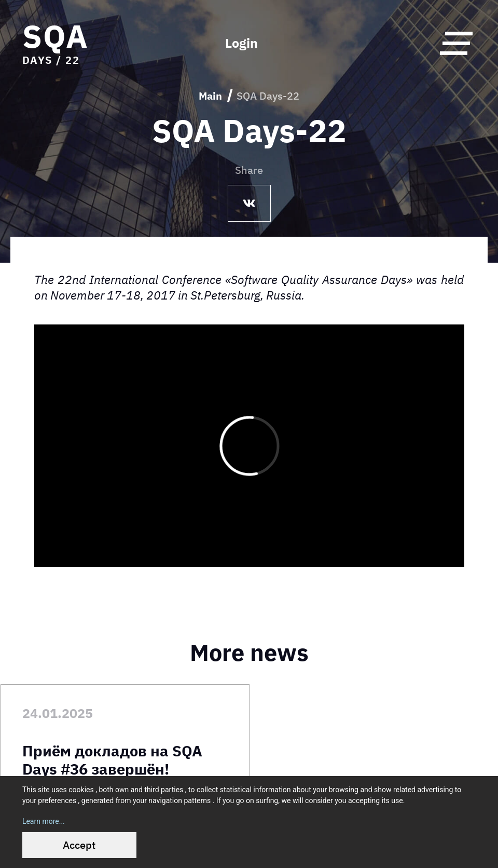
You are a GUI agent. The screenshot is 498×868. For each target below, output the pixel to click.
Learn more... (44, 821)
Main (210, 96)
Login (241, 43)
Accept (79, 845)
